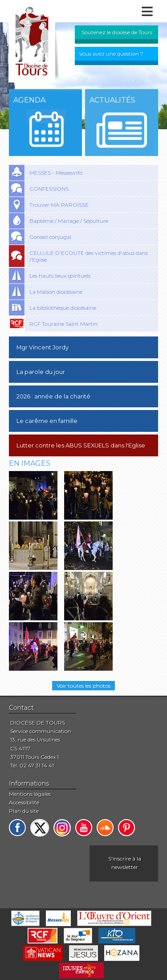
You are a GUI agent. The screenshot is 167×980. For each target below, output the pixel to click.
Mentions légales (30, 794)
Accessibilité (24, 802)
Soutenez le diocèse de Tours (117, 32)
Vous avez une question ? (111, 54)
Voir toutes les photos (83, 686)
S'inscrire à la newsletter (125, 863)
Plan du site (24, 811)
